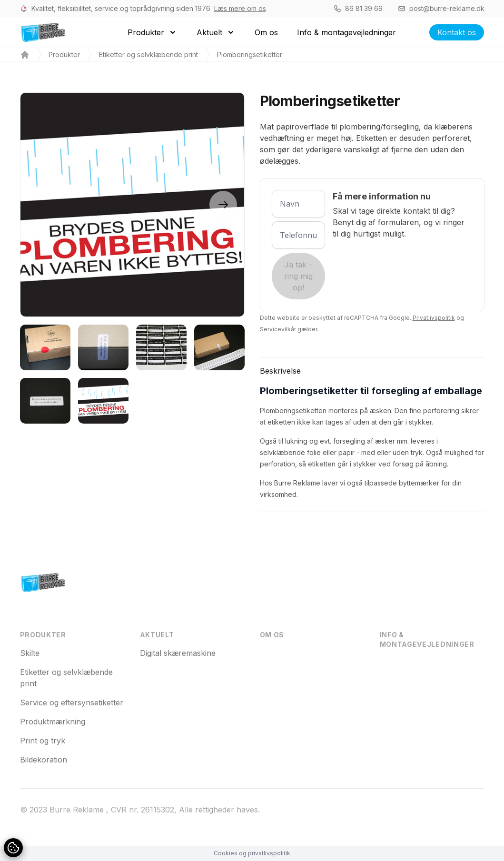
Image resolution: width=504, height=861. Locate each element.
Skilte (30, 653)
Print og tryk (43, 741)
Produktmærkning (53, 722)
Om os (272, 635)
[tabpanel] (132, 205)
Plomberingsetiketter (250, 54)
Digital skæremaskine (178, 653)
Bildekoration (44, 760)
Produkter (64, 54)
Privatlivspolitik (434, 318)
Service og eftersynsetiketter (72, 703)
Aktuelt (157, 635)
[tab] (45, 347)
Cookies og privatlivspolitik (252, 853)
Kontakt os (457, 32)
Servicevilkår (278, 329)
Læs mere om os (240, 8)
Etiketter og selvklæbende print (148, 54)
